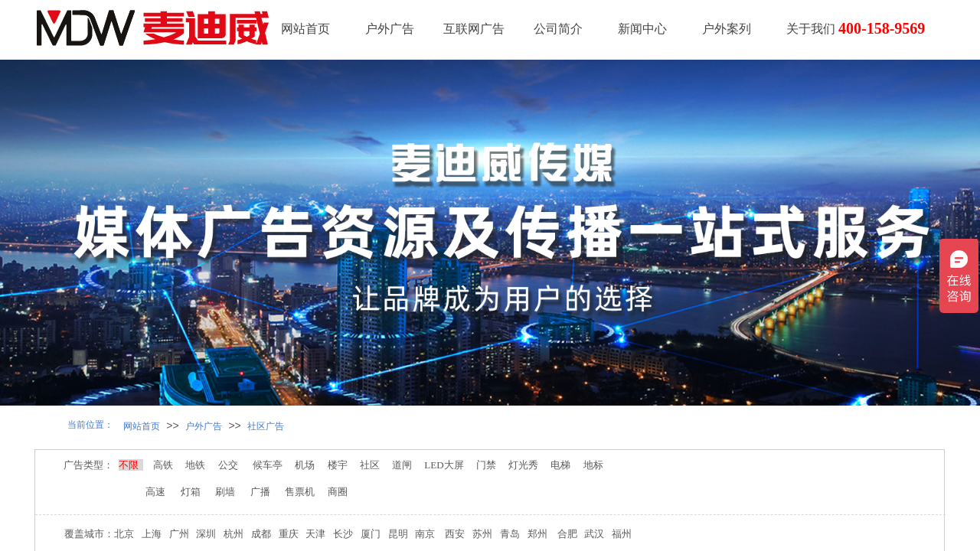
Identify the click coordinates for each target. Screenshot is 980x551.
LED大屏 (443, 465)
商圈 (338, 492)
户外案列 (727, 29)
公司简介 (558, 29)
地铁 (195, 465)
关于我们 (811, 29)
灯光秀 (526, 465)
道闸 (402, 465)
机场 (305, 465)
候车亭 (269, 465)
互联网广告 (474, 29)
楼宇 (339, 465)
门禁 (486, 465)
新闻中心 (642, 29)
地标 (595, 465)
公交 (228, 465)
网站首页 (305, 29)
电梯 (559, 465)
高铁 (164, 465)
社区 (370, 465)
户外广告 (390, 29)
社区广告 (266, 426)
